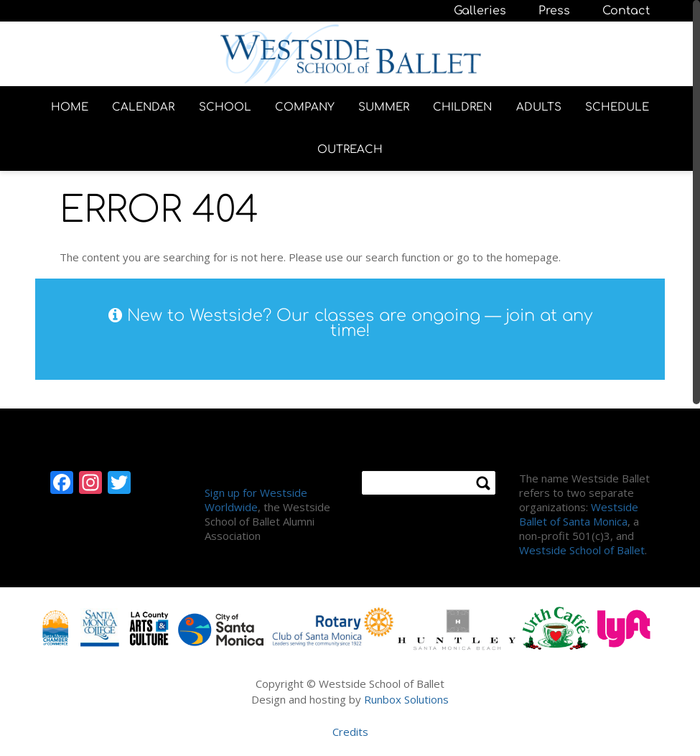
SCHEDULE (617, 107)
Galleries (480, 11)
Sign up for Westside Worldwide (256, 500)
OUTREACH (350, 150)
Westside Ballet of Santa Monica (579, 514)
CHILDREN (462, 107)
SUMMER (384, 107)
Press (554, 11)
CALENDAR (143, 107)
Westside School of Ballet (582, 550)
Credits (350, 732)
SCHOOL (225, 107)
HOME (70, 107)
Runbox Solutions (406, 699)
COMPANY (305, 107)
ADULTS (539, 107)
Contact (626, 11)
